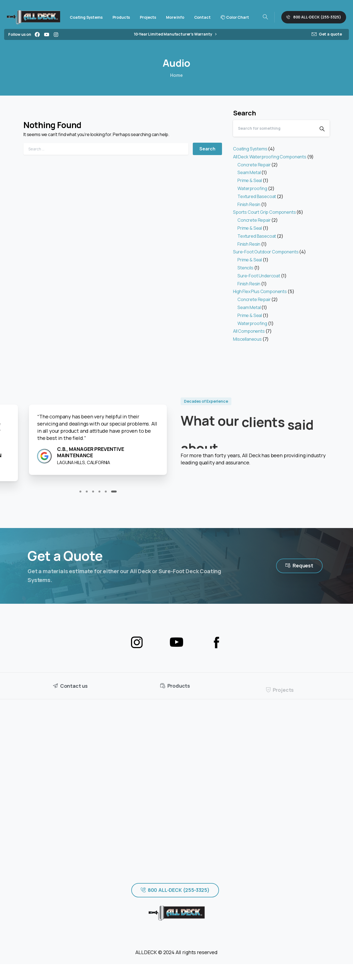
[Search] (274, 128)
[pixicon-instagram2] (137, 642)
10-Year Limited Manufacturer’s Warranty (175, 34)
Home (176, 75)
